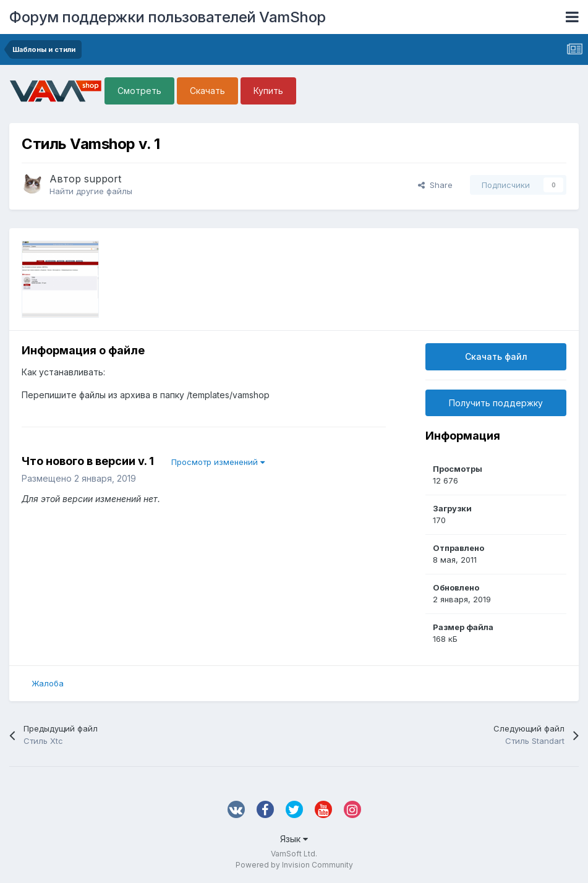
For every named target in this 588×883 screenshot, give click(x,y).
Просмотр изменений (218, 462)
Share (435, 185)
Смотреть (139, 91)
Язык (294, 839)
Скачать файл (496, 356)
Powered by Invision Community (294, 865)
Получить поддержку (496, 403)
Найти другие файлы (91, 191)
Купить (268, 91)
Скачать (207, 91)
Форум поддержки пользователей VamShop (168, 17)
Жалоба (48, 683)
